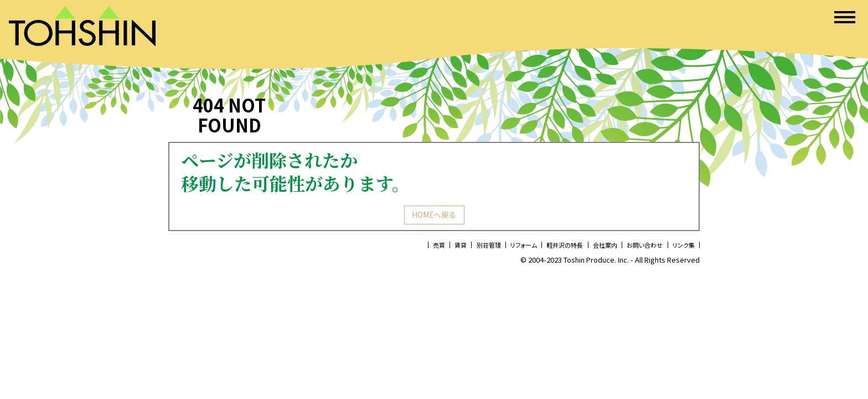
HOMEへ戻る (434, 217)
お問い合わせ (635, 248)
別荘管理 (451, 248)
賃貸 (418, 248)
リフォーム (492, 248)
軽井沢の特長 (541, 248)
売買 (392, 248)
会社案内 (588, 248)
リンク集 (680, 248)
